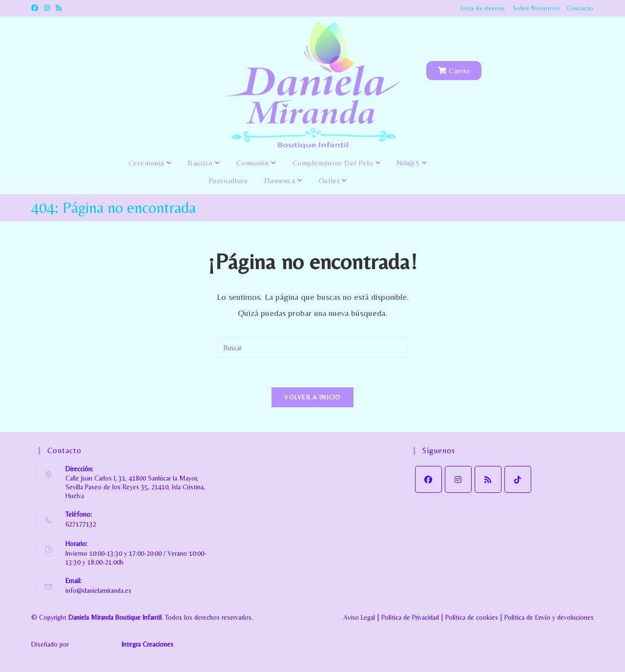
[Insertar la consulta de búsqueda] (312, 348)
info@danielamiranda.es (98, 590)
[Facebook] (428, 479)
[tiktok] (518, 479)
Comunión (256, 163)
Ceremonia (150, 163)
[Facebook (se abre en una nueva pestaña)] (36, 8)
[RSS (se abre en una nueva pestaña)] (59, 8)
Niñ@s (411, 163)
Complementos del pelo (336, 163)
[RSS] (488, 479)
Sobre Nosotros (536, 8)
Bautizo (203, 163)
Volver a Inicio (312, 397)
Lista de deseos (483, 8)
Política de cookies (472, 617)
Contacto (580, 8)
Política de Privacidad (410, 617)
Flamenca (283, 180)
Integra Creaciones (147, 644)
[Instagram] (458, 479)
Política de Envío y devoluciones (549, 617)
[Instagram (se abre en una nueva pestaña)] (47, 8)
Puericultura (228, 180)
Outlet (333, 180)
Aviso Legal (359, 617)
